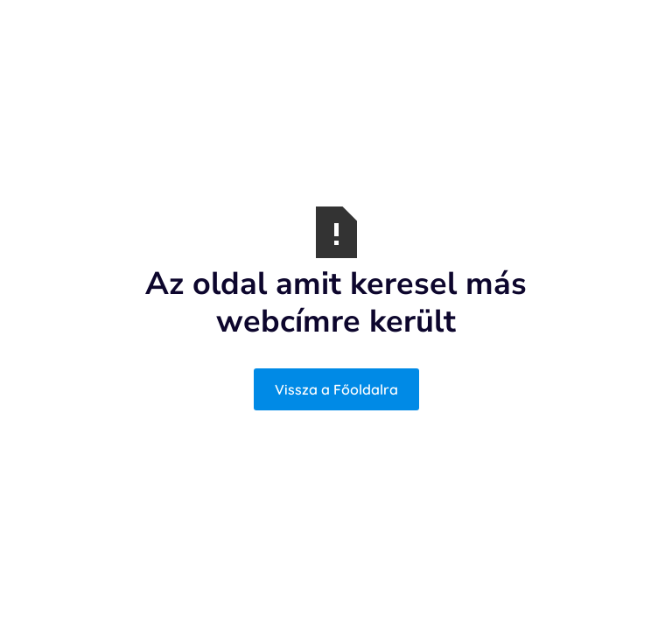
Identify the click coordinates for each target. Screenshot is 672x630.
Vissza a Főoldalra (336, 389)
